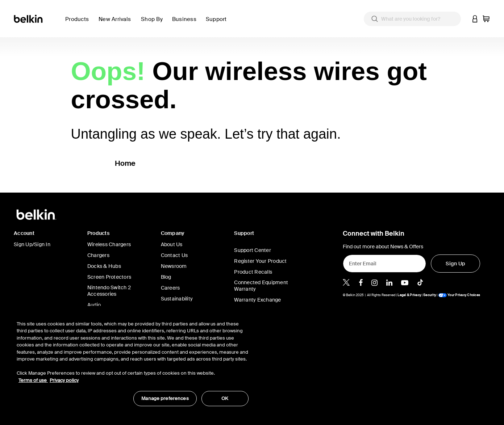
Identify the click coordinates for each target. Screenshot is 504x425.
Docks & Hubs (104, 266)
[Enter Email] (384, 264)
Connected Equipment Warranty (261, 286)
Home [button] (125, 163)
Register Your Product (260, 261)
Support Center (253, 250)
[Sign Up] (455, 264)
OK (225, 398)
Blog (166, 277)
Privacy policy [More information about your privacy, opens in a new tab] (64, 380)
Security (430, 295)
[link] (117, 23)
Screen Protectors (109, 277)
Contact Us (174, 255)
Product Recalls (253, 272)
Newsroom (174, 266)
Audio (94, 305)
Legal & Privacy (409, 295)
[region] (133, 360)
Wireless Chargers (109, 244)
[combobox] (412, 19)
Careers (170, 288)
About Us (172, 244)
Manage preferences (165, 398)
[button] (475, 19)
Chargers (98, 255)
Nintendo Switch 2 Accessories (109, 291)
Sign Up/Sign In (32, 244)
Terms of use (33, 380)
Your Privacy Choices (459, 295)
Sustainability (177, 299)
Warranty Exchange (257, 300)
